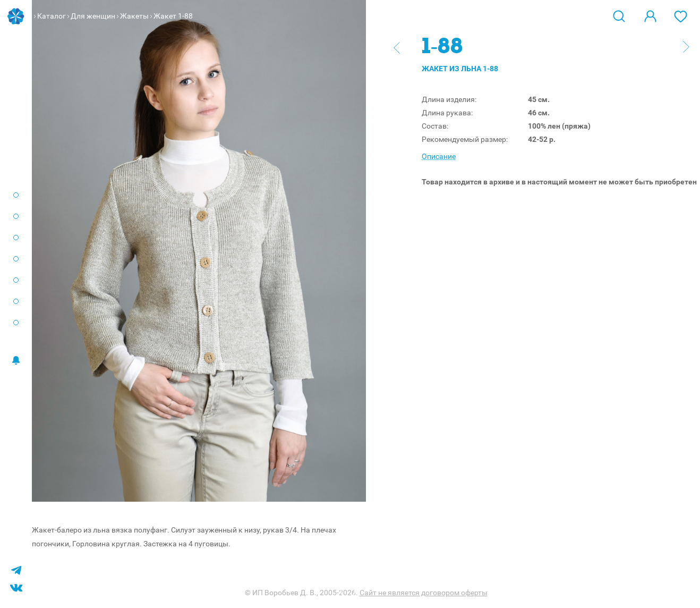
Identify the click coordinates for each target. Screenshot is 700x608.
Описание (439, 156)
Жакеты (134, 16)
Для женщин (93, 16)
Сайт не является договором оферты (424, 593)
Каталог (52, 16)
